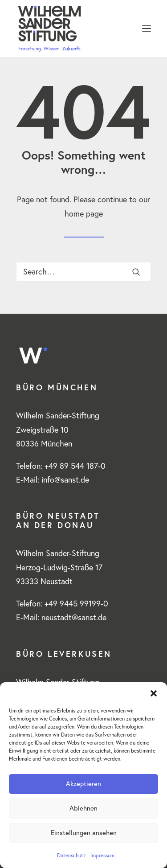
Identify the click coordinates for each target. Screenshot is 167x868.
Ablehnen (83, 808)
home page (84, 214)
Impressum (102, 855)
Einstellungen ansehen (84, 833)
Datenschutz (71, 855)
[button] (154, 693)
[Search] (83, 272)
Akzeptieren (83, 784)
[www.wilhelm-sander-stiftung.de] (83, 29)
